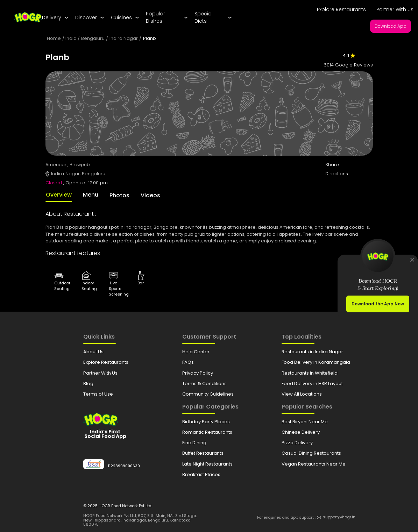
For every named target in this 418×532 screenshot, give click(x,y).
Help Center (196, 352)
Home (54, 38)
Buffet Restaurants (203, 453)
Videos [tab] (150, 195)
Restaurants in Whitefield (310, 373)
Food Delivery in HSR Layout (312, 384)
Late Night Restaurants (207, 464)
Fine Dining (194, 443)
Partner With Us (395, 9)
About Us (93, 352)
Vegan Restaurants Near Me (314, 464)
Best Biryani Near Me (305, 422)
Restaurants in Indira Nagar (312, 352)
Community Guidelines (208, 394)
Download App (391, 26)
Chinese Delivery (301, 432)
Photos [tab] (119, 195)
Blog (88, 384)
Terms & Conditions (204, 384)
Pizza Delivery (297, 443)
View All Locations (302, 394)
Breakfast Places (201, 474)
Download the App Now (378, 304)
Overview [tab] (59, 195)
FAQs (188, 362)
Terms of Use (98, 394)
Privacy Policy (198, 373)
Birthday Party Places (206, 422)
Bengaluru (93, 38)
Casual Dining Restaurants (311, 453)
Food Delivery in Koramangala (316, 362)
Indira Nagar (124, 38)
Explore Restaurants (341, 9)
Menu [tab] (91, 195)
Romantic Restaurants (207, 432)
